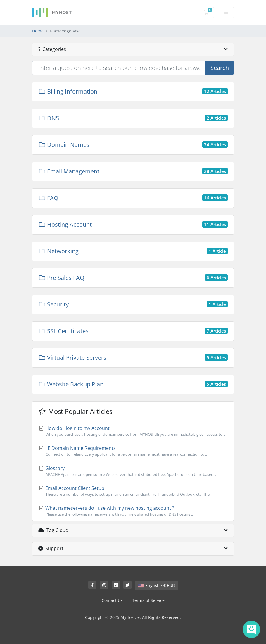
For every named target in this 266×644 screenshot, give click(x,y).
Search (220, 68)
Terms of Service (148, 600)
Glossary (133, 471)
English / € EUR (157, 585)
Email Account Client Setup (133, 491)
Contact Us (112, 600)
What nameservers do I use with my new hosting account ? (133, 511)
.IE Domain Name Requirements (133, 451)
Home (38, 31)
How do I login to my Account (133, 431)
